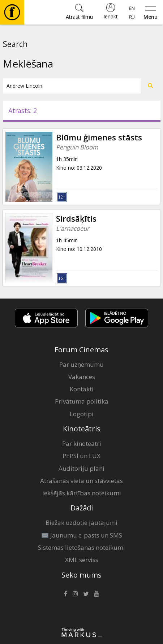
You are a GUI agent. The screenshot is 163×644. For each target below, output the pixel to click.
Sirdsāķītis (76, 219)
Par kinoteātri (82, 443)
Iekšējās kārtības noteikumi (82, 493)
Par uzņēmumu (81, 364)
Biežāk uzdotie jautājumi (81, 523)
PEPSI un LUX (81, 456)
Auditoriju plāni (81, 468)
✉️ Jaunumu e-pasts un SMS (82, 535)
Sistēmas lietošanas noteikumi (81, 547)
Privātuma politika (82, 401)
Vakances (82, 377)
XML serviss (82, 560)
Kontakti (82, 389)
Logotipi (82, 414)
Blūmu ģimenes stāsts (99, 137)
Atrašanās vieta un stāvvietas (81, 481)
